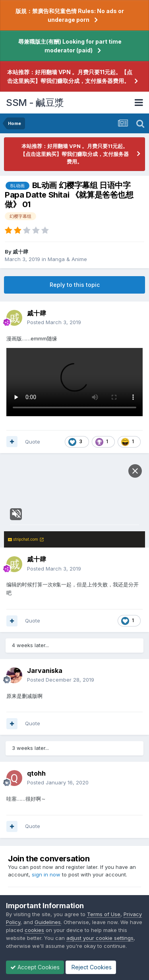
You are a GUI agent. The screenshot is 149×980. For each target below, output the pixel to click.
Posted (54, 322)
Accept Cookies (35, 967)
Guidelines (48, 922)
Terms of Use (104, 914)
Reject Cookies (91, 967)
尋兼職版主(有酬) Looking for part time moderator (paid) (70, 46)
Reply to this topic (75, 285)
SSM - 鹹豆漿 (35, 103)
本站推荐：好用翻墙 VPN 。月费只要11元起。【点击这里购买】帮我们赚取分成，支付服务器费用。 (70, 76)
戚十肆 (20, 252)
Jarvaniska (45, 671)
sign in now (46, 874)
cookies (34, 930)
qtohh (36, 773)
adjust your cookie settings (100, 938)
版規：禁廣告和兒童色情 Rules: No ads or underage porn (70, 15)
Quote (33, 442)
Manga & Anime (67, 259)
